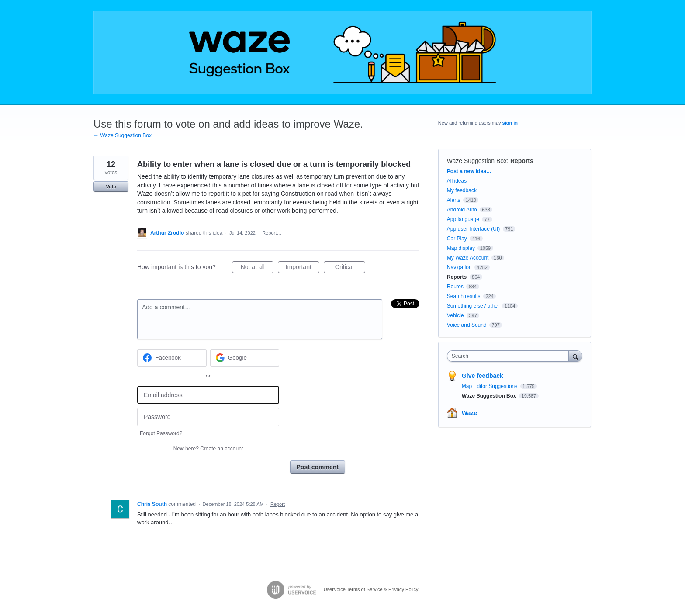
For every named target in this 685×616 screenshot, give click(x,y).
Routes (455, 287)
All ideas (457, 181)
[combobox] (510, 356)
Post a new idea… (469, 171)
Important (303, 268)
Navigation (459, 267)
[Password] (208, 417)
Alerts (454, 200)
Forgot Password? (161, 433)
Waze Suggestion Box (477, 161)
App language (463, 219)
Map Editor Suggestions (490, 386)
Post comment (318, 467)
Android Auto (462, 210)
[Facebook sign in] (172, 358)
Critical (350, 268)
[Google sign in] (245, 358)
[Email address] (208, 395)
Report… (272, 233)
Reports (522, 161)
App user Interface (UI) (473, 229)
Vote (111, 187)
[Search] (575, 356)
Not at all (257, 268)
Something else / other (473, 306)
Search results (464, 296)
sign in (510, 123)
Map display (461, 248)
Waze (469, 413)
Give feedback (483, 376)
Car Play (457, 239)
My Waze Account (468, 258)
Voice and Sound (467, 325)
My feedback (462, 190)
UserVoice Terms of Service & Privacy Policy (371, 589)
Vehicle (455, 315)
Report (278, 504)
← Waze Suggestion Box (123, 135)
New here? (208, 449)
